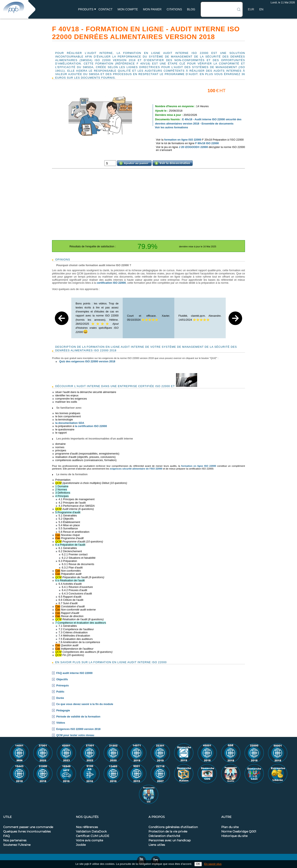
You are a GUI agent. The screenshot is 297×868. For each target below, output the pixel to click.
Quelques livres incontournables (27, 832)
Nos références (87, 827)
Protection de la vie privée (168, 832)
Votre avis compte (89, 841)
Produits (86, 9)
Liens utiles (157, 845)
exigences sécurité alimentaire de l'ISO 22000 (136, 469)
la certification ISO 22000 (91, 426)
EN (261, 9)
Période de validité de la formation (78, 717)
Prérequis (63, 686)
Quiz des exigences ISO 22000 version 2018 (87, 361)
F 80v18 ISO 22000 (207, 143)
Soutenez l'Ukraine (17, 845)
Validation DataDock (91, 832)
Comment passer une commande (28, 827)
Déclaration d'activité (164, 836)
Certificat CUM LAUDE (93, 836)
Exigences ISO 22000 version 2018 (78, 729)
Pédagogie (63, 711)
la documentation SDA (70, 423)
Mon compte (128, 9)
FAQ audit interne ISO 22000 (74, 673)
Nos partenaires (15, 841)
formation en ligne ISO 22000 (183, 140)
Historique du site (234, 836)
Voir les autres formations (171, 127)
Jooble (81, 845)
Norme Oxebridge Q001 (239, 832)
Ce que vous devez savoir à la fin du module (85, 704)
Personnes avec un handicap (170, 841)
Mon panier (152, 9)
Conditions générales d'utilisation (173, 827)
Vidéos (61, 723)
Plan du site (230, 827)
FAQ (6, 836)
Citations (174, 9)
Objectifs (62, 679)
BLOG (191, 9)
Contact (105, 9)
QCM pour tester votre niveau (75, 735)
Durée (60, 698)
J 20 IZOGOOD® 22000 (193, 147)
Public (60, 692)
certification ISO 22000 (111, 283)
